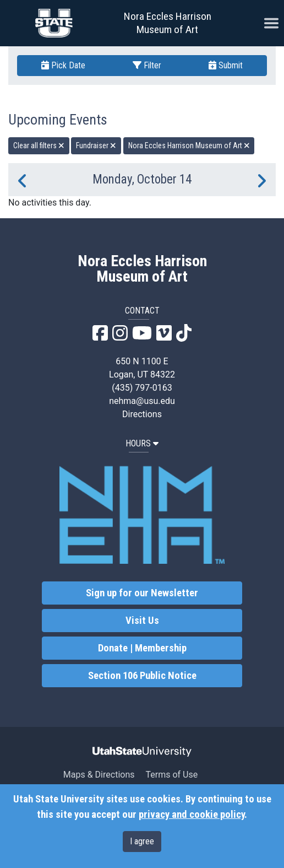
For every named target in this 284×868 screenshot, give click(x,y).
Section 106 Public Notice (142, 676)
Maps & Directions (99, 775)
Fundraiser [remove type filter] (96, 145)
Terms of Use (171, 775)
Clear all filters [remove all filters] (39, 145)
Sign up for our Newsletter (142, 593)
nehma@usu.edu (142, 401)
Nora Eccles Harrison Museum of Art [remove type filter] (189, 145)
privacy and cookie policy (192, 815)
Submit (226, 65)
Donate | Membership (142, 648)
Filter (147, 65)
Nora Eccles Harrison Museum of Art (168, 23)
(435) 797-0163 (142, 388)
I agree (142, 841)
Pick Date (63, 65)
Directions (142, 414)
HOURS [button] (142, 443)
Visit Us (142, 621)
